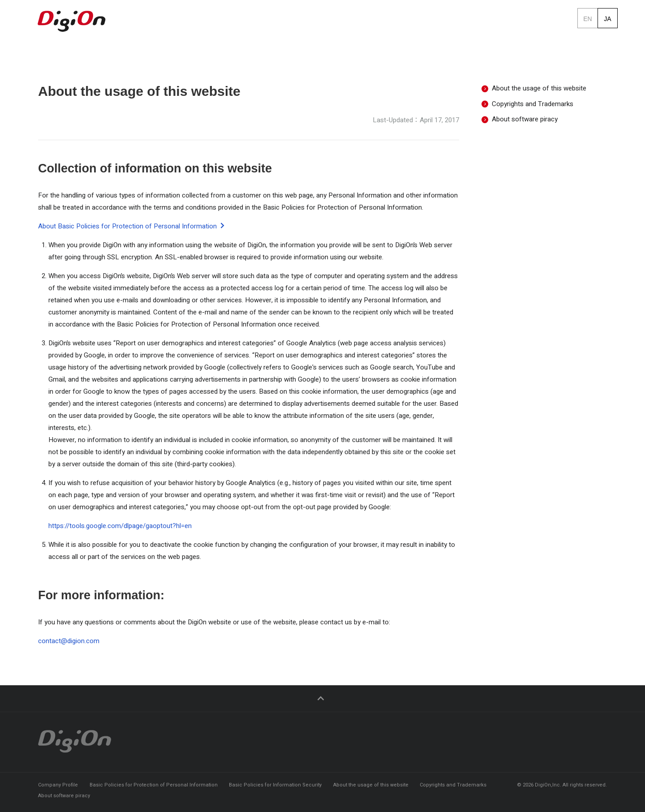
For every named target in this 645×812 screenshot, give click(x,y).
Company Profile (58, 785)
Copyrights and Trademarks (527, 109)
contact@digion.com (69, 646)
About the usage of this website (534, 94)
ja (607, 18)
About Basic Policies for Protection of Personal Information (132, 232)
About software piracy (520, 125)
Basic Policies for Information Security (275, 785)
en (587, 18)
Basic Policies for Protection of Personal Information (154, 785)
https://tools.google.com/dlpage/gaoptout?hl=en (120, 531)
